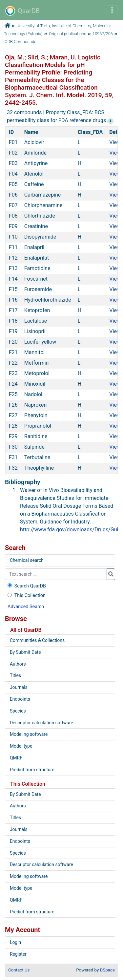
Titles (15, 675)
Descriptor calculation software (41, 723)
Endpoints (20, 699)
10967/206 (103, 34)
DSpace (107, 970)
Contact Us (19, 970)
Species (18, 711)
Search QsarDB (26, 586)
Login (15, 942)
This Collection (26, 596)
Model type (21, 746)
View (115, 142)
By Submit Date (25, 652)
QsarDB (22, 11)
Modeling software (29, 734)
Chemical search (27, 560)
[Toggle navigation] (112, 10)
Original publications (68, 34)
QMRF (16, 758)
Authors (18, 664)
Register (18, 954)
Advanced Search (26, 607)
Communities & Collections (37, 640)
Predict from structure (32, 770)
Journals (19, 687)
